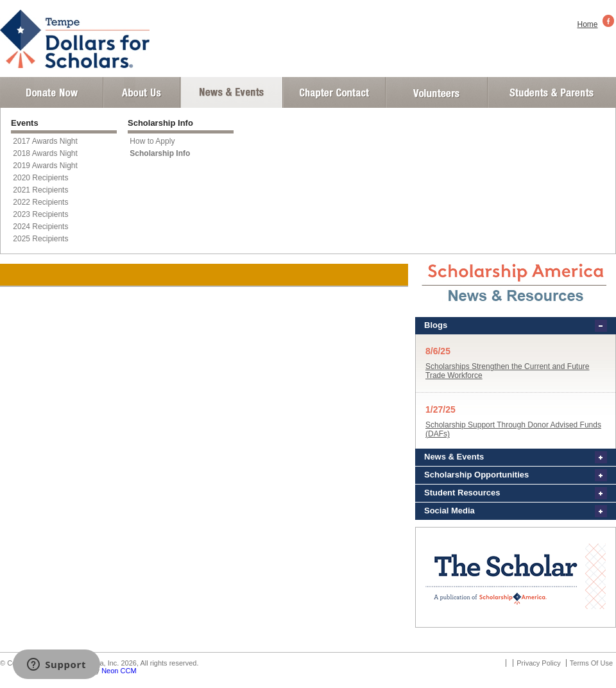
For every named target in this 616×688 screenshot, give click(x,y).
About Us (142, 92)
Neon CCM (119, 671)
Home (588, 24)
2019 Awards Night (45, 166)
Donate (52, 92)
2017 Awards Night (45, 141)
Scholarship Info (160, 153)
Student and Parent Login (551, 92)
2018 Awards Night (45, 153)
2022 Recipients (40, 202)
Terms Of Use (591, 663)
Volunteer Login (436, 92)
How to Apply (152, 141)
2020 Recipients (40, 178)
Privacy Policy (538, 663)
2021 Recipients (40, 190)
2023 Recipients (40, 214)
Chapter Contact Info (334, 92)
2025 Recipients (40, 239)
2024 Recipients (40, 227)
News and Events (232, 92)
